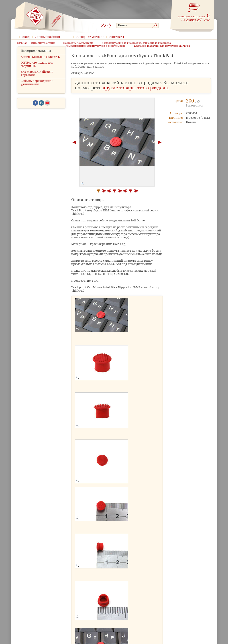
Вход (26, 37)
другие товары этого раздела (135, 88)
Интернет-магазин (90, 37)
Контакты (117, 37)
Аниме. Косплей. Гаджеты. (40, 63)
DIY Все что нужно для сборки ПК (37, 71)
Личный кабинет (48, 37)
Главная (22, 43)
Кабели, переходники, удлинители (37, 89)
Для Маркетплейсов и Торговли (37, 80)
